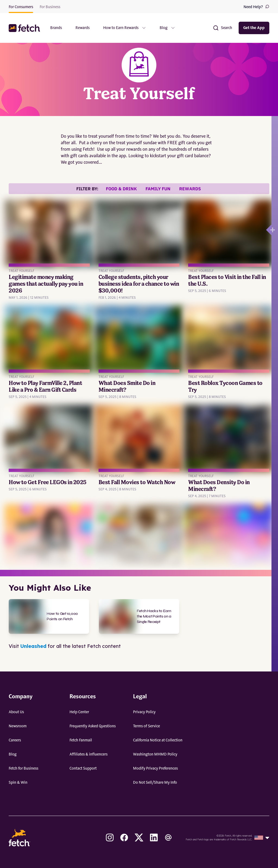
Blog (13, 754)
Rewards (83, 28)
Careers (15, 740)
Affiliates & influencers (89, 754)
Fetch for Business (23, 769)
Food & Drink (121, 189)
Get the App (254, 28)
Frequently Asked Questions (93, 726)
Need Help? (256, 7)
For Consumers (21, 7)
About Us (16, 712)
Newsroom (18, 726)
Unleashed (33, 646)
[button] (25, 28)
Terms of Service (146, 726)
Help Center (79, 712)
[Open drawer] (269, 230)
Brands (56, 28)
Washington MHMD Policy (155, 754)
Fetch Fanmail (81, 740)
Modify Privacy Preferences (155, 769)
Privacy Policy (144, 712)
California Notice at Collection (158, 740)
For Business (50, 7)
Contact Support (83, 769)
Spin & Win (18, 783)
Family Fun (158, 189)
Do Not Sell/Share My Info (155, 783)
